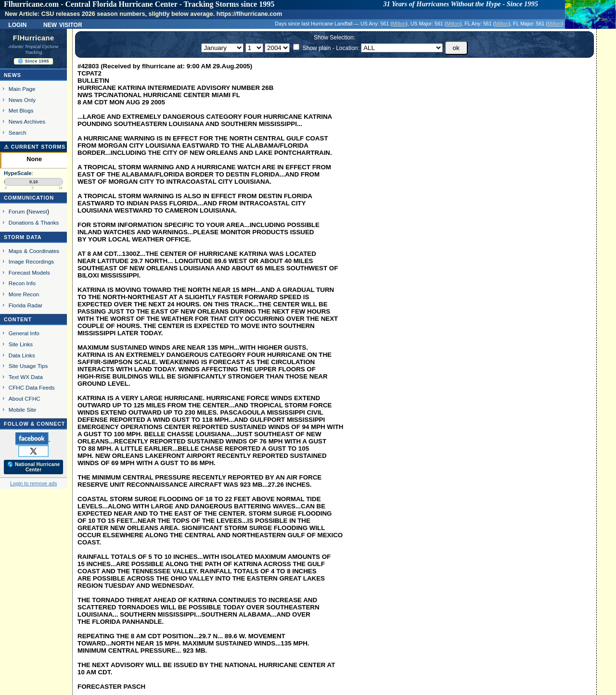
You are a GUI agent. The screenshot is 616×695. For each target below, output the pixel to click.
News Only (22, 100)
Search (18, 133)
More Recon (24, 294)
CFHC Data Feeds (32, 387)
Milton (399, 24)
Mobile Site (23, 410)
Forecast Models (29, 272)
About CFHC (25, 398)
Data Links (22, 355)
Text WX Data (26, 377)
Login (17, 24)
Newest (38, 211)
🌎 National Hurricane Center (34, 467)
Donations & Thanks (34, 222)
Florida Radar (26, 305)
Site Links (21, 344)
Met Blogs (21, 110)
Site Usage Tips (28, 366)
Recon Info (22, 283)
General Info (24, 333)
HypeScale (18, 173)
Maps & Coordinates (34, 251)
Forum (17, 211)
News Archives (27, 121)
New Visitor (63, 24)
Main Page (22, 89)
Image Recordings (31, 261)
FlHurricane (34, 38)
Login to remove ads (33, 483)
